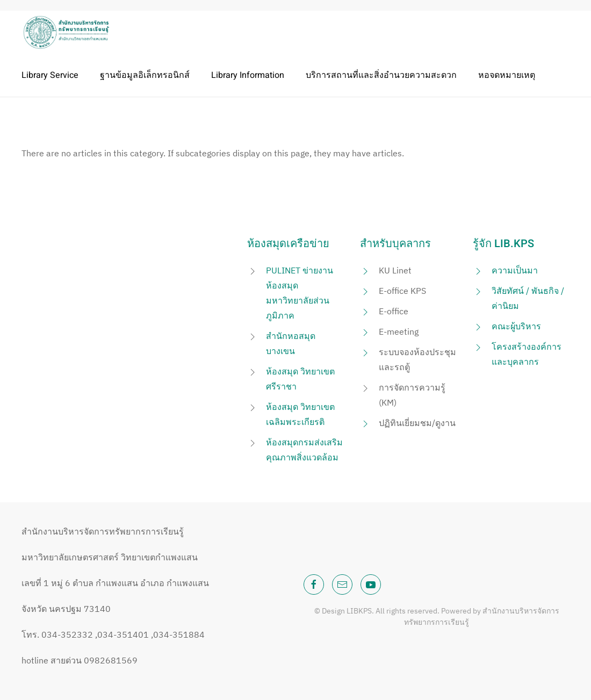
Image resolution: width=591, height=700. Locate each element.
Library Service (50, 75)
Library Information (248, 75)
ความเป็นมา (515, 270)
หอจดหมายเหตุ (507, 75)
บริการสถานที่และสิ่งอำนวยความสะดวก (381, 75)
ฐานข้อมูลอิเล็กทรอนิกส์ (145, 75)
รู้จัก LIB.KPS (503, 244)
